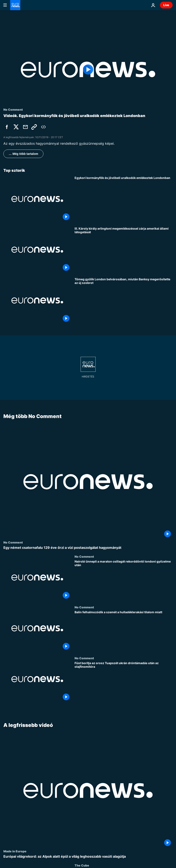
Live (166, 5)
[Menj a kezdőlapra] (15, 5)
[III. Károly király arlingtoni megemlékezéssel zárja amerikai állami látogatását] (124, 250)
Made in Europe (15, 851)
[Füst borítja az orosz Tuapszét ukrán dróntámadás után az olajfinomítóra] (124, 682)
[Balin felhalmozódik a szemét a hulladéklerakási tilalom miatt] (124, 631)
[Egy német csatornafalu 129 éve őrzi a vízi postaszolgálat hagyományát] (88, 548)
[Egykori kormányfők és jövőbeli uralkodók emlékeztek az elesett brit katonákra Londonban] (124, 199)
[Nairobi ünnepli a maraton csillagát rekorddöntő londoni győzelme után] (124, 580)
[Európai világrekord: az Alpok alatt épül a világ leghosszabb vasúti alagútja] (88, 856)
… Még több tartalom (23, 154)
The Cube (82, 865)
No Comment (13, 542)
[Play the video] (88, 70)
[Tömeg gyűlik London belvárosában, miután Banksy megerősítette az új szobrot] (124, 300)
